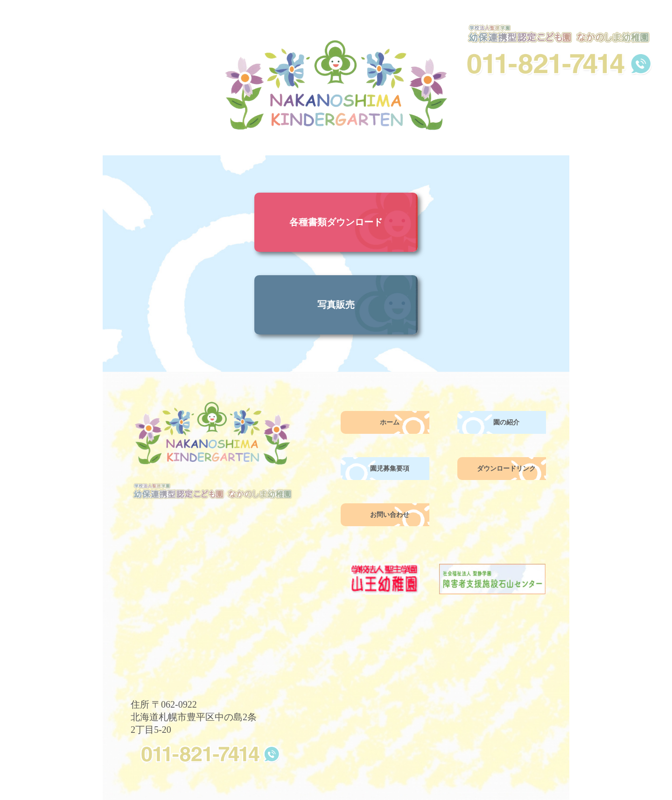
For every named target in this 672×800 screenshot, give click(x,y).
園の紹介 (506, 422)
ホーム (390, 422)
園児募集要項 (390, 469)
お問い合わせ (390, 515)
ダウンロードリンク (506, 469)
